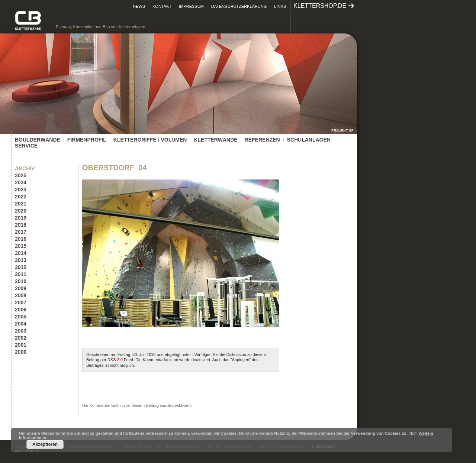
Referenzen (262, 140)
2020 (21, 211)
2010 (21, 281)
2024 (21, 182)
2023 (21, 190)
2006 (21, 310)
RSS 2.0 (115, 360)
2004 (21, 324)
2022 (21, 197)
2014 (21, 253)
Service (26, 146)
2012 (21, 267)
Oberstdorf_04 (114, 168)
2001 (21, 345)
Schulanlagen (309, 140)
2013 (21, 260)
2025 (21, 175)
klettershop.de (320, 6)
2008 (21, 295)
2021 (21, 204)
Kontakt (162, 6)
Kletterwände (216, 140)
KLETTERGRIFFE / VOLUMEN (150, 140)
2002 (21, 338)
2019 (21, 218)
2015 (21, 246)
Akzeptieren (45, 444)
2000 (21, 352)
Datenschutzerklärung (239, 6)
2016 (21, 239)
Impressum (191, 6)
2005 (21, 317)
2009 (21, 288)
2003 (21, 331)
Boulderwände (38, 140)
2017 (21, 232)
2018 (21, 225)
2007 (21, 302)
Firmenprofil (87, 140)
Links (280, 6)
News (139, 6)
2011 (21, 274)
